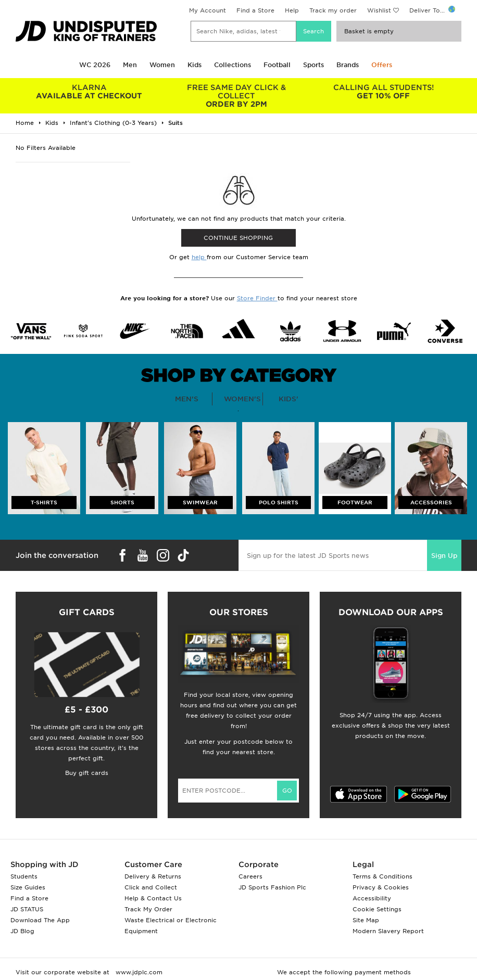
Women (162, 65)
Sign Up (444, 556)
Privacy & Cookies (381, 887)
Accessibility (372, 898)
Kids (194, 65)
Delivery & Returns (153, 876)
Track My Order (148, 909)
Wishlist (379, 10)
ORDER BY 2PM (236, 96)
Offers (382, 65)
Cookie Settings (377, 909)
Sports (313, 65)
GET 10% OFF (383, 92)
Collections (233, 65)
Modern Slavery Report (388, 931)
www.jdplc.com (138, 972)
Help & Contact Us (153, 898)
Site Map (366, 920)
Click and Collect (151, 887)
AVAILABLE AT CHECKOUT (89, 92)
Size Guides (28, 887)
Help (292, 10)
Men (130, 65)
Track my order (333, 10)
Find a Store (255, 10)
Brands (348, 65)
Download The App (40, 920)
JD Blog (22, 931)
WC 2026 (95, 65)
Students (24, 876)
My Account (208, 10)
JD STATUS (27, 909)
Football (277, 65)
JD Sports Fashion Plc (272, 887)
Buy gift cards (87, 773)
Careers (250, 876)
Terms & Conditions (382, 876)
